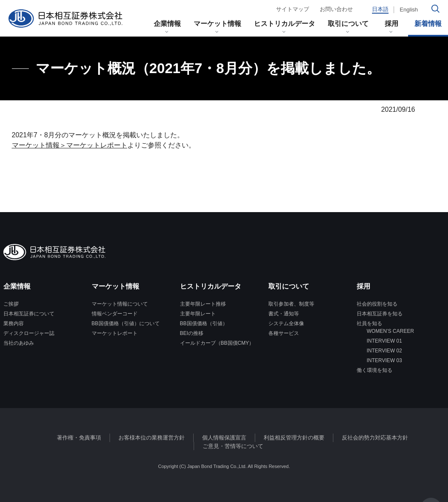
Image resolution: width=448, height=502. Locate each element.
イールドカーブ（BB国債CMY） (217, 343)
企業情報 (167, 24)
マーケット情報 (217, 24)
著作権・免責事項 (79, 438)
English (409, 10)
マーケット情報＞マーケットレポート (70, 145)
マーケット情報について (120, 304)
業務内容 (14, 323)
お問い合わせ (336, 9)
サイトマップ (293, 9)
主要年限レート (198, 314)
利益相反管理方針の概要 (294, 438)
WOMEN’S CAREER (385, 331)
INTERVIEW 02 (379, 351)
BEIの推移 (192, 333)
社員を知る (369, 323)
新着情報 (428, 24)
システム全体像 (286, 323)
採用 (395, 24)
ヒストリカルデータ (285, 24)
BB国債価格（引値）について (126, 323)
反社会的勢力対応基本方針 (375, 438)
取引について (348, 24)
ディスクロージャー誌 (29, 333)
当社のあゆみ (19, 343)
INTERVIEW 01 (379, 341)
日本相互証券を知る (380, 314)
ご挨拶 (11, 304)
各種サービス (284, 333)
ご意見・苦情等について (233, 446)
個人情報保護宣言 (224, 438)
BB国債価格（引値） (204, 323)
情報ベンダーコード (115, 314)
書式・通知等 (284, 314)
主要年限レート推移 (203, 304)
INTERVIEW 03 (379, 360)
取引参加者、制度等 (291, 304)
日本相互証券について (29, 314)
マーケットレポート (115, 333)
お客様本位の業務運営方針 (152, 438)
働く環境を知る (375, 370)
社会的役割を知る (377, 304)
